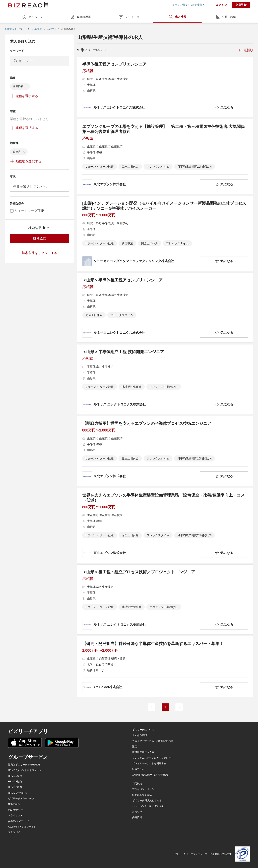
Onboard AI (14, 804)
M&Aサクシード (17, 810)
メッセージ (129, 17)
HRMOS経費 (15, 787)
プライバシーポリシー (144, 789)
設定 (135, 747)
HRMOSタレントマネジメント (25, 770)
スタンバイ (14, 832)
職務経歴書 (81, 17)
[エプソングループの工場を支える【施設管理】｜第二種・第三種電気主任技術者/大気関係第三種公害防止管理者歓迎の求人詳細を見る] (165, 157)
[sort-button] (246, 50)
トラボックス (15, 815)
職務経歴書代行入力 (143, 752)
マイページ (32, 17)
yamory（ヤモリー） (19, 821)
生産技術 (51, 29)
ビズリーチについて (143, 730)
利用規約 (137, 784)
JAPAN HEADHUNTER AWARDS (150, 775)
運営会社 (137, 812)
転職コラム (138, 769)
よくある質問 (139, 735)
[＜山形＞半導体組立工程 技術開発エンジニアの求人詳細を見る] (165, 379)
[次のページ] (179, 707)
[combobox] (39, 187)
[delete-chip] (26, 86)
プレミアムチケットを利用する (149, 763)
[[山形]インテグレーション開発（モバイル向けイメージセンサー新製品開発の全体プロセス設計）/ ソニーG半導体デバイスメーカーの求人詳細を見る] (165, 233)
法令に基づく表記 (142, 795)
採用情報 (137, 817)
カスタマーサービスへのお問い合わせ (153, 741)
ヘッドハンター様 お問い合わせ (149, 806)
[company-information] (140, 108)
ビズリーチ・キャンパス (21, 799)
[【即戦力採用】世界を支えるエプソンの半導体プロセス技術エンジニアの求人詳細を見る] (165, 451)
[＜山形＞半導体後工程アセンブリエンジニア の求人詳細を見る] (165, 308)
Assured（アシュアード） (22, 827)
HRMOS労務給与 (17, 793)
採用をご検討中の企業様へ (188, 5)
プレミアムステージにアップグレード (153, 758)
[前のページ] (152, 707)
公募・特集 (226, 17)
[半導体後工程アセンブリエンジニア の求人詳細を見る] (165, 87)
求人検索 (177, 17)
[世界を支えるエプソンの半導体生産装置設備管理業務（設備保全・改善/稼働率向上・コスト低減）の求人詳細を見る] (165, 525)
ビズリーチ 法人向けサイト (147, 801)
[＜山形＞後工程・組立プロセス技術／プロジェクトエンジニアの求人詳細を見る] (165, 599)
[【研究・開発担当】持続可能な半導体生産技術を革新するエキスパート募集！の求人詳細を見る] (165, 667)
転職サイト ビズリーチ (17, 29)
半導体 (38, 29)
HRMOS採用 (15, 776)
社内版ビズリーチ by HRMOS (24, 765)
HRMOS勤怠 (15, 782)
